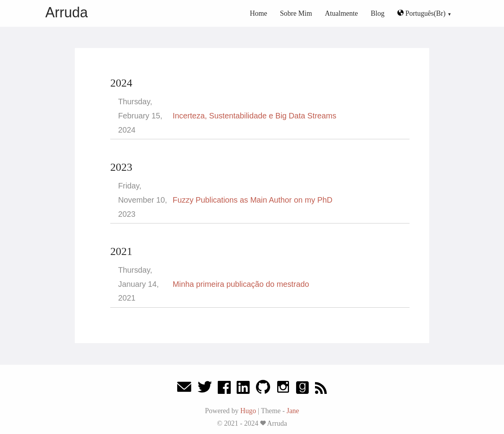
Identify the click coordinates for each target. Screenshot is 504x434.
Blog (378, 13)
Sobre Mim (296, 13)
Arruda (67, 12)
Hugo (248, 411)
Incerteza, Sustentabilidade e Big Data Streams (255, 116)
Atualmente (341, 13)
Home (259, 13)
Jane (293, 411)
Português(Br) (422, 13)
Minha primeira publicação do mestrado (241, 284)
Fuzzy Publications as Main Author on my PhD (253, 200)
